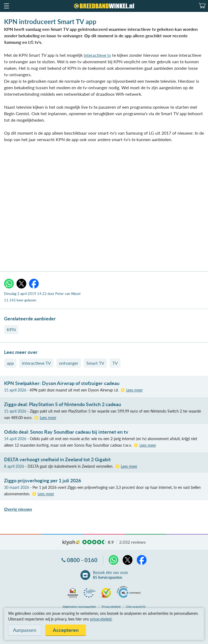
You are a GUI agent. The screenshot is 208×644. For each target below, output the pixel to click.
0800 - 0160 (82, 560)
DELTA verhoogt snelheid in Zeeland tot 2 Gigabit (57, 459)
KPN (11, 329)
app (10, 363)
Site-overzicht (136, 607)
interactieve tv (97, 55)
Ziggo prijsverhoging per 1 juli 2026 (43, 480)
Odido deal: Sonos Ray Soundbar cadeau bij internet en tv (66, 432)
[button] (6, 6)
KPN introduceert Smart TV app (50, 21)
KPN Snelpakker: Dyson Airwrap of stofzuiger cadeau (62, 383)
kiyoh (71, 543)
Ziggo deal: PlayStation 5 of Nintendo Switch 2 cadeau (63, 404)
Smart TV (95, 363)
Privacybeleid (111, 607)
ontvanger (69, 363)
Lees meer (134, 390)
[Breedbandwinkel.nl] (104, 6)
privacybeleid (101, 619)
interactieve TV (36, 363)
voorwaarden (79, 607)
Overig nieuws (18, 509)
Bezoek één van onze (110, 575)
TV (115, 363)
